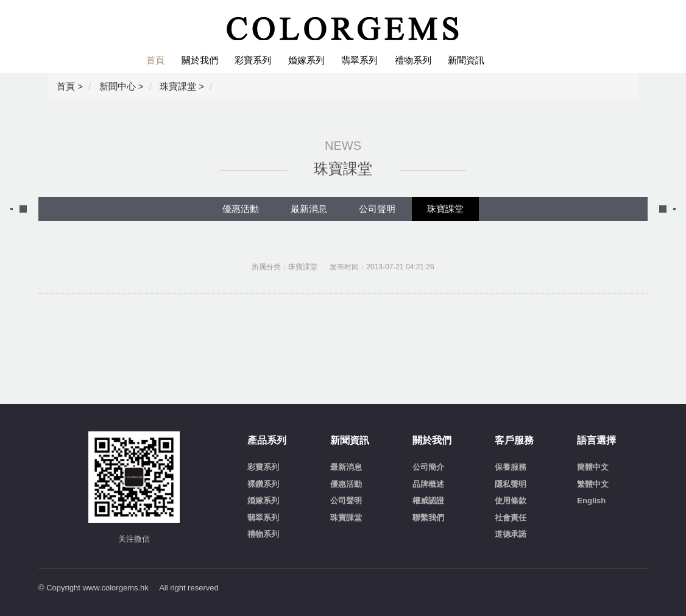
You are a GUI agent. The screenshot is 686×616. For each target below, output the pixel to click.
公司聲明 (377, 209)
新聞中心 (118, 86)
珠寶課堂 (178, 86)
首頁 (66, 86)
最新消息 (309, 209)
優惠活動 (241, 209)
